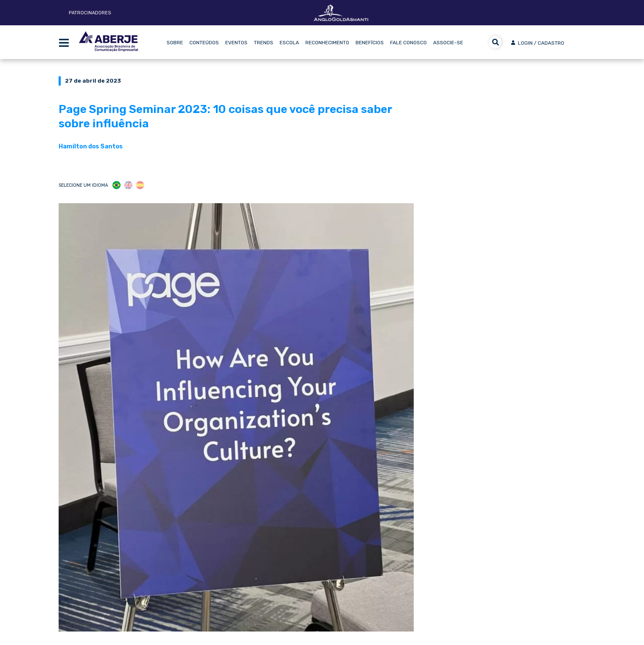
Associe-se (448, 43)
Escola (289, 43)
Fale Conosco (408, 43)
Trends (264, 43)
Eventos (236, 43)
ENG (128, 185)
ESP (140, 185)
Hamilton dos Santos (91, 146)
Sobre (175, 43)
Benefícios (370, 43)
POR (117, 185)
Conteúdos (204, 43)
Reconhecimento (327, 43)
